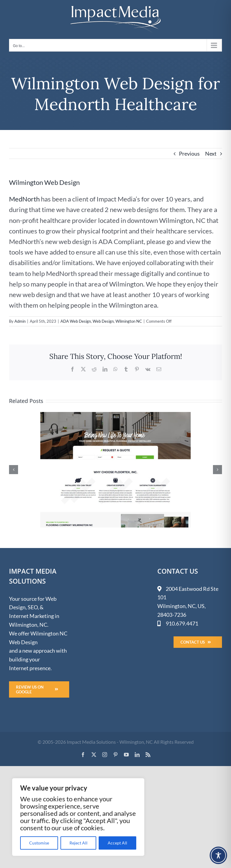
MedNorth (24, 199)
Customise (39, 843)
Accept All (117, 843)
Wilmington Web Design (44, 182)
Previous (189, 154)
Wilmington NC (129, 321)
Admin (20, 321)
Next (211, 154)
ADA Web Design (76, 321)
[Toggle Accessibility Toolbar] (218, 855)
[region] (78, 817)
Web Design (103, 321)
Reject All (79, 843)
